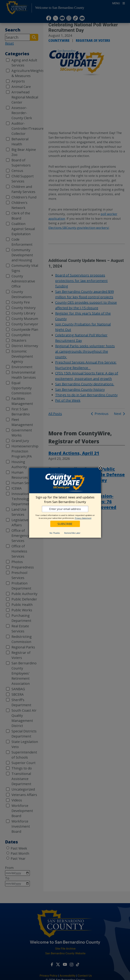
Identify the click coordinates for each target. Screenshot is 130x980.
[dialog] (65, 503)
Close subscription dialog (101, 468)
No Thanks (55, 533)
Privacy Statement (83, 518)
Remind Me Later (72, 533)
